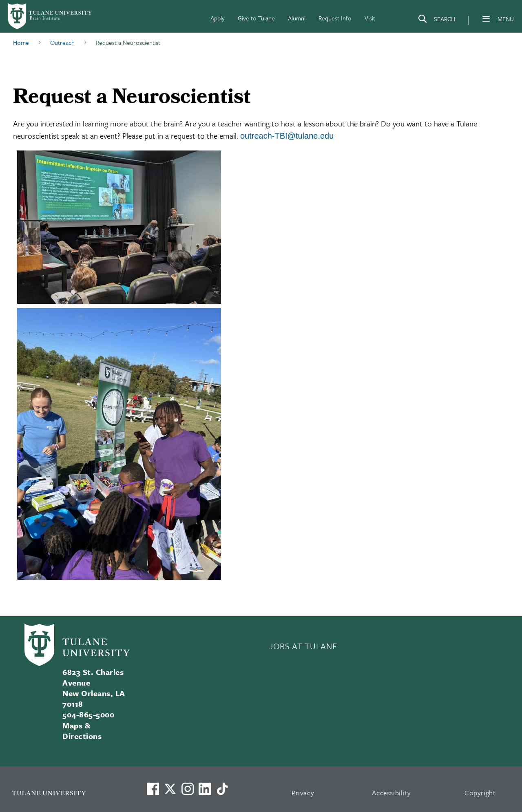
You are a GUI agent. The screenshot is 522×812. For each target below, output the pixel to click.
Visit (370, 18)
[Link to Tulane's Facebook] (188, 789)
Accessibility (391, 793)
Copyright (480, 793)
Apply (218, 18)
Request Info (335, 18)
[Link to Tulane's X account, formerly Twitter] (170, 789)
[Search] (436, 20)
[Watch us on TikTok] (222, 789)
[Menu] (486, 19)
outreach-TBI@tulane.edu (287, 136)
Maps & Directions (82, 731)
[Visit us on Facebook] (153, 789)
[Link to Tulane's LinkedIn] (205, 789)
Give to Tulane (256, 18)
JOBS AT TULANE (303, 646)
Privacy (303, 793)
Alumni (297, 18)
